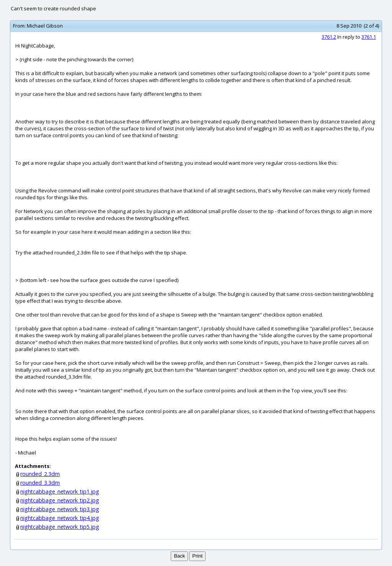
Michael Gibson (45, 26)
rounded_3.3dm (40, 483)
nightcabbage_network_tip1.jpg (60, 491)
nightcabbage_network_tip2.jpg (60, 500)
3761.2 (329, 37)
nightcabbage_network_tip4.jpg (60, 518)
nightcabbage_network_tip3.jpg (60, 509)
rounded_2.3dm (40, 474)
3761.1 (369, 37)
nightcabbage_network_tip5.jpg (60, 527)
